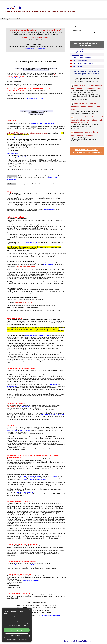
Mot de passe (78, 31)
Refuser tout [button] (24, 636)
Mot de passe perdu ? (88, 35)
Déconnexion (79, 73)
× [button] (30, 617)
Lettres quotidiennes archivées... (12, 19)
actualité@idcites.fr (36, 39)
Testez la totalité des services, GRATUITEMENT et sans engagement (87, 159)
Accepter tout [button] (10, 636)
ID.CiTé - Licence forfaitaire (85, 60)
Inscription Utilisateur (82, 52)
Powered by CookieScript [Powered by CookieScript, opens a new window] (17, 640)
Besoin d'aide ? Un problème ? (86, 68)
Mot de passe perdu (82, 48)
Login (75, 26)
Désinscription (80, 56)
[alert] (17, 629)
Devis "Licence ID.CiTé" (83, 64)
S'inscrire (88, 36)
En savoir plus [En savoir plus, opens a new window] (20, 632)
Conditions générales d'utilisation (77, 639)
